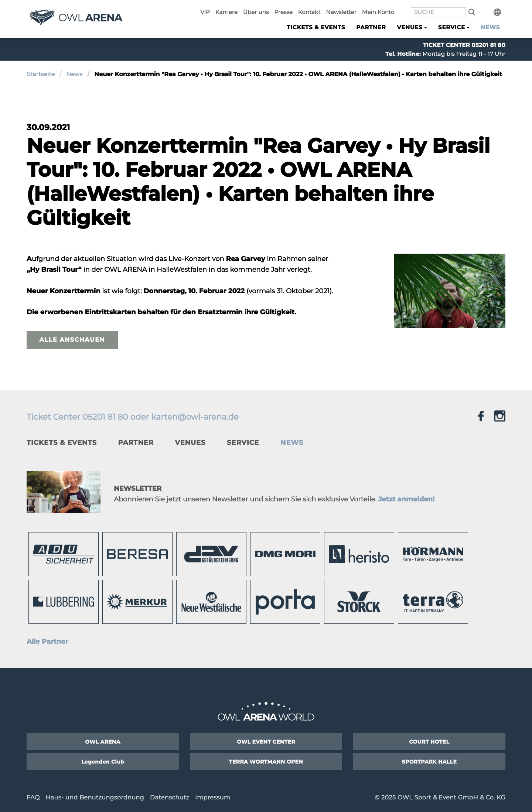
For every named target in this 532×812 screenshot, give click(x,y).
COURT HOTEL (429, 742)
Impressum (213, 798)
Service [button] (452, 26)
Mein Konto (389, 8)
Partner (371, 26)
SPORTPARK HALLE (429, 762)
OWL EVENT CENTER (266, 742)
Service (243, 443)
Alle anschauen (72, 340)
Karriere (249, 8)
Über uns (276, 8)
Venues (190, 443)
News (490, 26)
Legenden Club (103, 762)
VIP (229, 8)
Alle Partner (47, 642)
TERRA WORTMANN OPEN (266, 762)
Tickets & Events (316, 26)
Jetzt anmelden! (406, 499)
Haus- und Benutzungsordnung (95, 798)
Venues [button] (410, 26)
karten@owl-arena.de (195, 417)
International (500, 8)
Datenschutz (170, 798)
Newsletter (355, 8)
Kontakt (325, 8)
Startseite (41, 75)
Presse (302, 8)
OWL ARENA (103, 742)
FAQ (33, 798)
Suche (477, 8)
